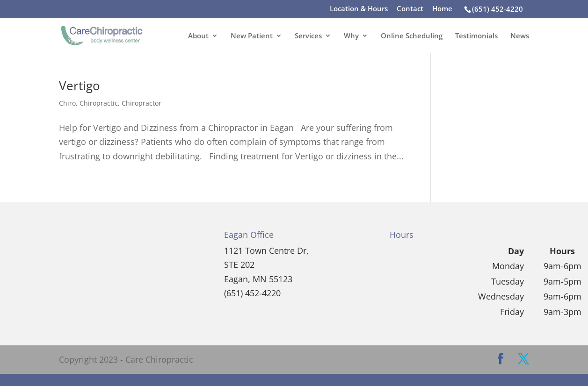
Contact (410, 9)
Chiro (67, 103)
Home (442, 9)
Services (308, 36)
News (520, 36)
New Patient (252, 36)
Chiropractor (142, 103)
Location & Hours (359, 9)
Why (351, 36)
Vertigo (80, 86)
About (198, 36)
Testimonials (476, 36)
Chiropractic (99, 103)
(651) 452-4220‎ (497, 9)
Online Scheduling (412, 36)
